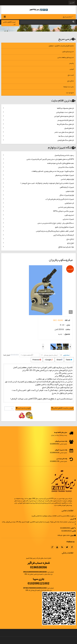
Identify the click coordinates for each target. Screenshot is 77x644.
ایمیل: (73, 535)
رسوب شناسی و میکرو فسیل (64, 155)
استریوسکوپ (69, 215)
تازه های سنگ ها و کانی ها (65, 124)
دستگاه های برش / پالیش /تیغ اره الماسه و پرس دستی (56, 223)
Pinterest (37, 360)
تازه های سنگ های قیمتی (66, 140)
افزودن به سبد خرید (23, 408)
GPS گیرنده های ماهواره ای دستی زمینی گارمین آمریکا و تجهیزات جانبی (50, 159)
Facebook (72, 547)
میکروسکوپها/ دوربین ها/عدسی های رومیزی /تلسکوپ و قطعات (53, 171)
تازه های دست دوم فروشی (65, 112)
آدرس (73, 519)
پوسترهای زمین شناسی (66, 207)
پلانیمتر (71, 63)
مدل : (68, 325)
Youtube (57, 547)
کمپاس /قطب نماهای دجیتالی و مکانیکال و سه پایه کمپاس (55, 231)
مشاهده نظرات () (26, 355)
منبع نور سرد (70, 93)
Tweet (69, 360)
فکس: (74, 531)
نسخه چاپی (66, 355)
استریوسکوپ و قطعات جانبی (66, 57)
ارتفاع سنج (71, 81)
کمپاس (72, 69)
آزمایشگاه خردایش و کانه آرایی (64, 235)
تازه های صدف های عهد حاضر (64, 132)
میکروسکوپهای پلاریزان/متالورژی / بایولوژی (61, 46)
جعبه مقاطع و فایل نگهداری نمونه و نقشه (61, 163)
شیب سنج (71, 75)
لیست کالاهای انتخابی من (9, 23)
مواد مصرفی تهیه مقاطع (66, 247)
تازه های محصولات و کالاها (65, 108)
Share (59, 360)
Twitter (67, 547)
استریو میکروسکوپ (68, 52)
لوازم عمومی (70, 191)
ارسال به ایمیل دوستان (51, 355)
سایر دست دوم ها (69, 87)
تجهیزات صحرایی (68, 219)
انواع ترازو (70, 243)
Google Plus (52, 547)
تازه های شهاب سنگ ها (66, 136)
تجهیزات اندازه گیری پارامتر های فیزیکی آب (60, 199)
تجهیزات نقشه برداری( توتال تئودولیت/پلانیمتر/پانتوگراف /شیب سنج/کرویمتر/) (47, 183)
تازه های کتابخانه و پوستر (66, 120)
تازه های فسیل (69, 128)
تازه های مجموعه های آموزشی (64, 116)
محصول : (67, 334)
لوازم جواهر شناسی (67, 179)
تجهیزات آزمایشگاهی (67, 187)
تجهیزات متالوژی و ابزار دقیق (64, 227)
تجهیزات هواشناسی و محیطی (64, 175)
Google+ (49, 360)
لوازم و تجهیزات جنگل (67, 195)
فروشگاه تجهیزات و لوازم (62, 147)
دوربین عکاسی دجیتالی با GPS (63, 211)
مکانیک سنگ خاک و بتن (66, 167)
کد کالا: (67, 320)
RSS (62, 547)
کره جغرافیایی (69, 203)
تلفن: (73, 528)
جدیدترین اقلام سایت (63, 100)
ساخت (68, 329)
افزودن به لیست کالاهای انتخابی (62, 408)
